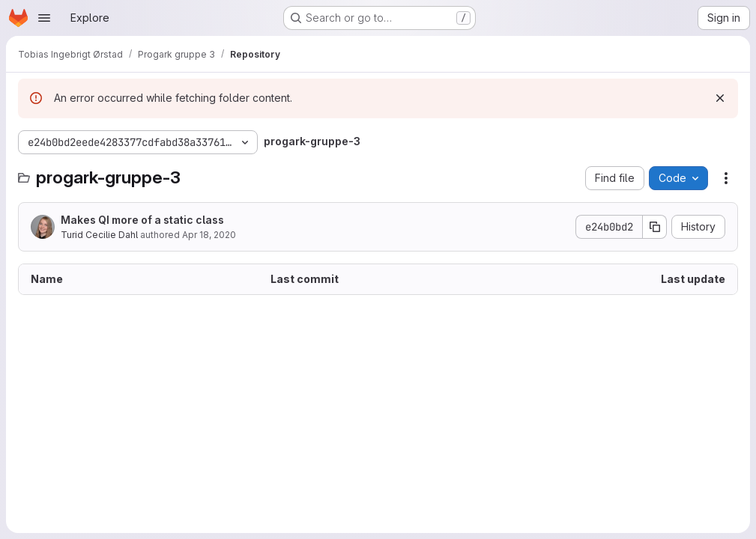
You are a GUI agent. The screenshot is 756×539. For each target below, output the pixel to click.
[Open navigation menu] (44, 18)
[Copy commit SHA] (655, 227)
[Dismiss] (720, 98)
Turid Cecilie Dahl (99, 235)
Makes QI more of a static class (142, 220)
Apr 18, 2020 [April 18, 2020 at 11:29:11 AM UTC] (209, 235)
